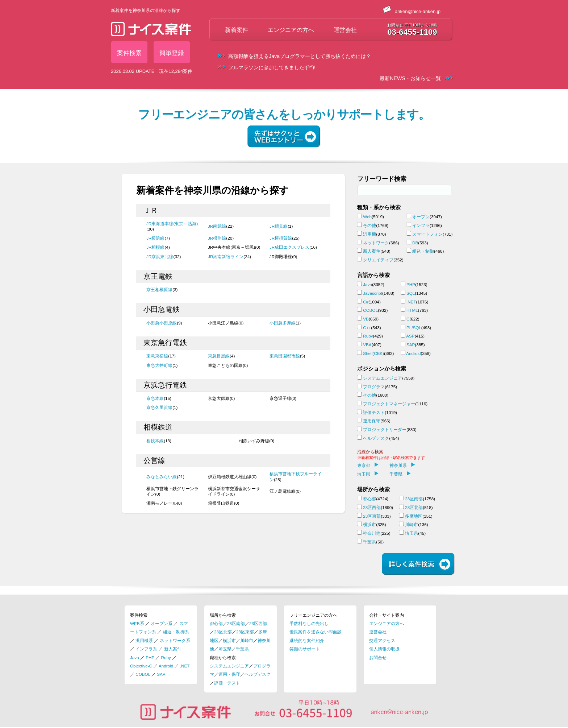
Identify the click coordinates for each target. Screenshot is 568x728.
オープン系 (162, 623)
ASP (410, 336)
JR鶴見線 (279, 226)
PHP (411, 284)
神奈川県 (402, 465)
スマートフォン (427, 234)
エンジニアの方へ (291, 30)
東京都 (368, 465)
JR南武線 (217, 226)
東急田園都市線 (285, 356)
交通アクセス (382, 640)
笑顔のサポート (305, 649)
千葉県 (400, 474)
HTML (412, 310)
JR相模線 (155, 247)
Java (367, 284)
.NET (411, 302)
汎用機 (369, 234)
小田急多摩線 (283, 323)
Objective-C (141, 666)
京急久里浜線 (159, 407)
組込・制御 (423, 251)
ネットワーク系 (175, 640)
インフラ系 (146, 649)
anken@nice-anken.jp (412, 11)
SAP (411, 345)
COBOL (370, 310)
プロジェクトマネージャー (389, 404)
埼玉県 (368, 474)
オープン (421, 217)
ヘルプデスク (376, 438)
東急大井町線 (159, 365)
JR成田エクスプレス (289, 247)
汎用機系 (144, 640)
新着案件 (237, 30)
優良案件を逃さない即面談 (316, 632)
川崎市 (412, 524)
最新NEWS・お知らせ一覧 (410, 78)
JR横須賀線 (281, 238)
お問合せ (378, 657)
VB (366, 319)
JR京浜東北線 (160, 257)
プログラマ (374, 387)
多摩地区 (414, 516)
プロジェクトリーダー (385, 429)
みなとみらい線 (162, 477)
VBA (367, 345)
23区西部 (372, 507)
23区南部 (414, 499)
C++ (367, 328)
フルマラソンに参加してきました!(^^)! (272, 67)
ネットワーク (376, 243)
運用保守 (372, 421)
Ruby (368, 336)
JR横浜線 (155, 238)
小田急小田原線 (162, 323)
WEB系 (137, 623)
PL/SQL (414, 328)
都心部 (369, 499)
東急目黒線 (219, 356)
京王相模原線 (159, 289)
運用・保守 (229, 674)
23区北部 (414, 507)
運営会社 (345, 30)
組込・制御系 (176, 632)
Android (413, 353)
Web (367, 217)
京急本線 (155, 398)
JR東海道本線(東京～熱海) (172, 224)
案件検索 (129, 53)
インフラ (421, 225)
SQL (411, 293)
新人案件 (372, 251)
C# (366, 302)
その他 (369, 225)
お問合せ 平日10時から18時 (412, 25)
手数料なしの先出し (309, 623)
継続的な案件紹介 (307, 640)
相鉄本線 (155, 441)
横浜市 (369, 524)
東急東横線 (157, 356)
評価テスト (374, 412)
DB (415, 243)
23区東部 (372, 516)
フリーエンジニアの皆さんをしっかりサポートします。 (284, 115)
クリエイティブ (378, 260)
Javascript (373, 293)
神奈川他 (372, 533)
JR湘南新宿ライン (226, 257)
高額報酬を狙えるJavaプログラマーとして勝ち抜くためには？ (300, 56)
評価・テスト (227, 683)
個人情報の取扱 (384, 649)
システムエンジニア (383, 378)
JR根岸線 (217, 238)
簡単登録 (172, 53)
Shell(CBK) (373, 353)
